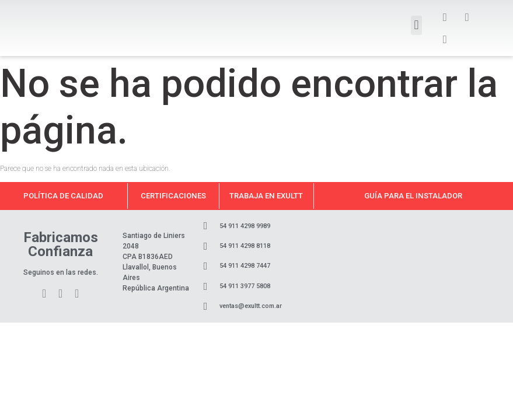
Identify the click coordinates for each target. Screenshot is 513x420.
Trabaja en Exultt (266, 196)
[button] (416, 25)
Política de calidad (63, 196)
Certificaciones (173, 196)
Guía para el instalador (413, 196)
